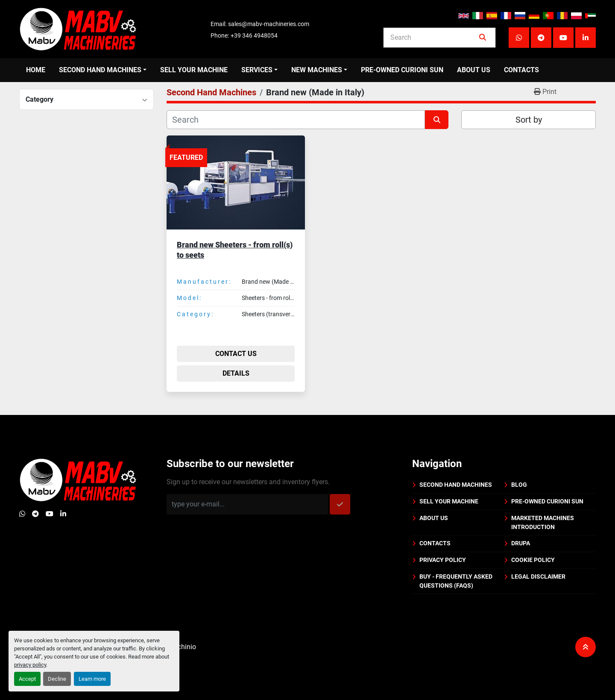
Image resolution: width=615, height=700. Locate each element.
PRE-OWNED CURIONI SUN (402, 70)
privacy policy (30, 665)
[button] (103, 70)
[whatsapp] (519, 38)
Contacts (521, 70)
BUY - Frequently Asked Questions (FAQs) (456, 581)
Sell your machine (194, 70)
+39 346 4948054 (254, 35)
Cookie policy (533, 560)
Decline (57, 679)
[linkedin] (586, 38)
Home (36, 70)
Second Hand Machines (100, 70)
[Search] (433, 38)
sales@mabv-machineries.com (269, 24)
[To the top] (586, 647)
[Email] (247, 504)
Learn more (92, 679)
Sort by (529, 120)
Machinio (182, 647)
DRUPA (521, 543)
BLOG (519, 485)
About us (474, 70)
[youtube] (563, 38)
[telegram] (541, 38)
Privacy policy (443, 560)
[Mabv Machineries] (78, 479)
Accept (27, 679)
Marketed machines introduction (543, 522)
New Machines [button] (317, 70)
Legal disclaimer (538, 576)
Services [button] (257, 70)
